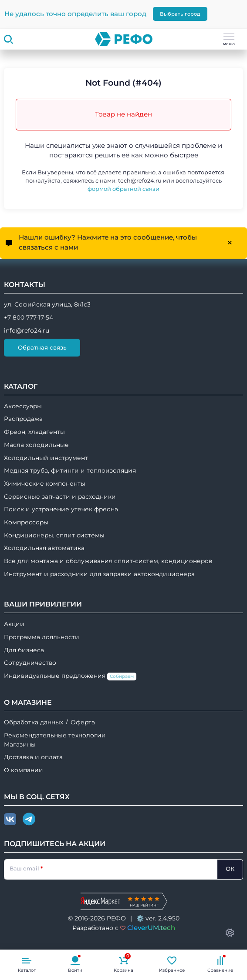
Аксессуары (23, 406)
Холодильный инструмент (46, 458)
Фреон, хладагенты (34, 432)
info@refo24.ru (27, 330)
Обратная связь (42, 347)
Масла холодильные (36, 445)
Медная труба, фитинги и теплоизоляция (70, 470)
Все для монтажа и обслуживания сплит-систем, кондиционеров (108, 561)
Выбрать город (180, 14)
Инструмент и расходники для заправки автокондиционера (99, 574)
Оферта (83, 722)
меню (229, 40)
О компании (24, 770)
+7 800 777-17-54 (29, 317)
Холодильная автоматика (44, 548)
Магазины (20, 744)
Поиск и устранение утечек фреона (61, 509)
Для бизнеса (24, 650)
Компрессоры (26, 522)
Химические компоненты (45, 483)
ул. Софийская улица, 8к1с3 (47, 304)
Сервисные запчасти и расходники (60, 497)
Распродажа (23, 419)
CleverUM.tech (151, 928)
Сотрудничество (30, 663)
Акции (14, 624)
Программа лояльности (42, 637)
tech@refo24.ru (140, 181)
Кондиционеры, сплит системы (54, 535)
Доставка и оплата (33, 757)
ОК (230, 869)
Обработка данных (34, 722)
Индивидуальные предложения (70, 676)
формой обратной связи (123, 189)
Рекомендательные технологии (55, 735)
